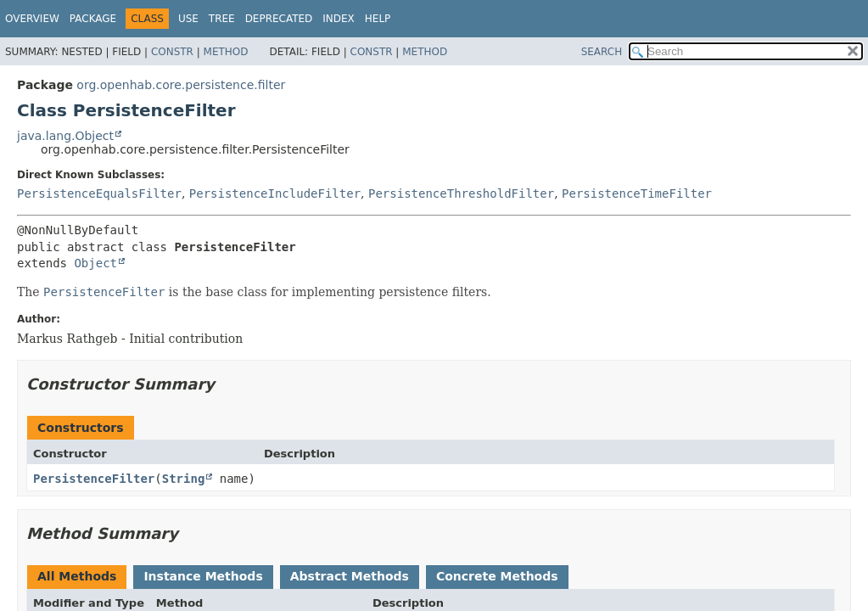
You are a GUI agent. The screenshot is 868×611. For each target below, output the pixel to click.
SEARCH (602, 52)
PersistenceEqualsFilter (99, 193)
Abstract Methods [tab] (350, 576)
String (184, 479)
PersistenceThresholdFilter (461, 193)
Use (188, 19)
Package (93, 19)
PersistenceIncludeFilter (275, 193)
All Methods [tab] (77, 576)
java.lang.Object (65, 136)
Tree (222, 19)
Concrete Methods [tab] (497, 576)
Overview (32, 19)
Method (226, 52)
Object (95, 263)
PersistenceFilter (94, 479)
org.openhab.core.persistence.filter (181, 85)
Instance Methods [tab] (203, 576)
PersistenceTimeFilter (637, 193)
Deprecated (279, 19)
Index (339, 19)
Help (378, 19)
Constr (172, 52)
